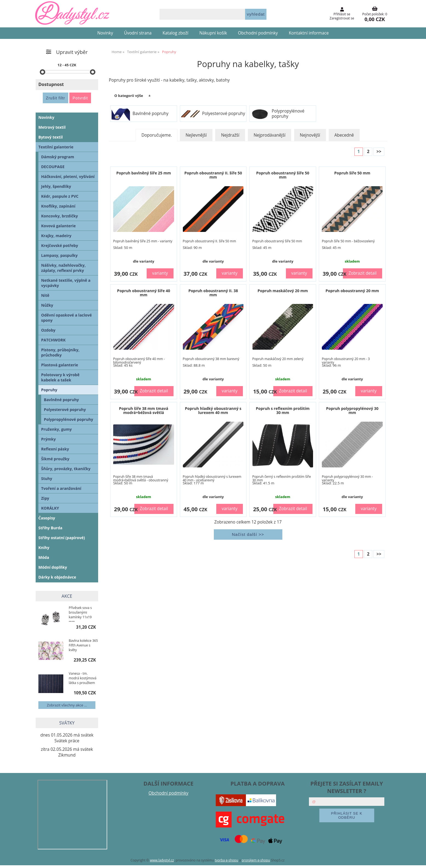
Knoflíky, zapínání (58, 206)
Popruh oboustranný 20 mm (352, 291)
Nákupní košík (213, 33)
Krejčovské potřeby (60, 245)
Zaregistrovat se (342, 18)
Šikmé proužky (55, 459)
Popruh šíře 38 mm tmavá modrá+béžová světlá (144, 410)
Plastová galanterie (60, 365)
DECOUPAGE (53, 167)
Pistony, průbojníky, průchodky (60, 352)
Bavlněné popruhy (150, 114)
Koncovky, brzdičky (59, 216)
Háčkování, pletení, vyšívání (68, 176)
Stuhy (47, 478)
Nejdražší (230, 135)
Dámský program (58, 157)
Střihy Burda (50, 528)
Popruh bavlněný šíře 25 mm (144, 173)
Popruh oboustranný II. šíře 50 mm (213, 175)
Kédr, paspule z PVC (60, 196)
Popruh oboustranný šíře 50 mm (283, 175)
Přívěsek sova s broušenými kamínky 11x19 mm (80, 614)
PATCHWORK (53, 340)
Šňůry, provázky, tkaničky (66, 469)
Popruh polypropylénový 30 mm (352, 410)
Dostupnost (51, 84)
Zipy (45, 498)
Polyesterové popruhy (224, 114)
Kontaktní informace (309, 33)
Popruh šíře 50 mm (352, 173)
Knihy (44, 547)
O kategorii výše (129, 96)
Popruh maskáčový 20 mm (283, 291)
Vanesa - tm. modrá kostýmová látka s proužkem (83, 678)
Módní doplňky (53, 567)
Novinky (105, 33)
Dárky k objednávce (57, 577)
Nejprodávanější (269, 135)
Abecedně (344, 135)
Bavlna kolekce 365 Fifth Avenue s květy (83, 645)
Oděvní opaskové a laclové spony (66, 318)
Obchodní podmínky (258, 33)
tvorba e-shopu (227, 860)
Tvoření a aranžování (61, 488)
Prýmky (49, 439)
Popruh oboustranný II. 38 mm (213, 293)
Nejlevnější (196, 135)
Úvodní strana (138, 33)
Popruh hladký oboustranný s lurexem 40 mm (213, 410)
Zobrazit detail (363, 273)
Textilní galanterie (56, 147)
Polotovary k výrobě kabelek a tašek (60, 377)
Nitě (45, 295)
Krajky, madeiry (56, 236)
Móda (44, 557)
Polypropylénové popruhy (288, 114)
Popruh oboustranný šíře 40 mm (144, 293)
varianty (160, 273)
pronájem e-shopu (256, 860)
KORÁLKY (50, 508)
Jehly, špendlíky (56, 186)
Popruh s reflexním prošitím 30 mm (283, 410)
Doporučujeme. (157, 135)
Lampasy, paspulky (59, 255)
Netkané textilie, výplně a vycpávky (66, 283)
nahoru (418, 860)
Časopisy (47, 518)
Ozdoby (48, 330)
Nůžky (47, 305)
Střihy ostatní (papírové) (62, 538)
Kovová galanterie (58, 226)
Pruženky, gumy (56, 429)
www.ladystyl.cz (162, 860)
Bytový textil (51, 137)
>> (379, 152)
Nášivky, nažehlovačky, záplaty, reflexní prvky (63, 268)
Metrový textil (52, 127)
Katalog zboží (175, 33)
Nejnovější (310, 135)
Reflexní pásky (55, 449)
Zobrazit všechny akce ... (67, 705)
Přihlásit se (342, 14)
